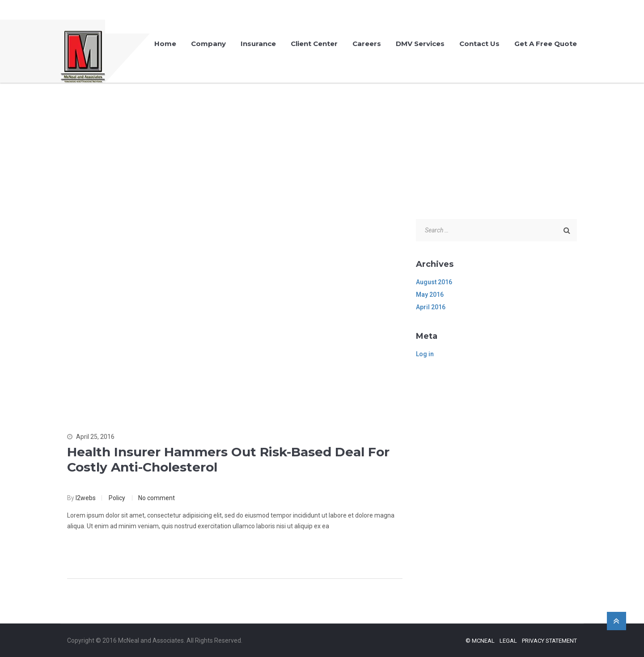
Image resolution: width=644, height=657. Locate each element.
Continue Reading (106, 551)
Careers (367, 44)
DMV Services (420, 44)
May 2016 (430, 295)
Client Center (314, 44)
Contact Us (479, 44)
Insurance (258, 44)
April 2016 (431, 307)
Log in (425, 354)
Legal (508, 641)
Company (208, 44)
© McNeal (480, 641)
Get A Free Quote (546, 44)
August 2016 (434, 282)
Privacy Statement (549, 641)
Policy (117, 498)
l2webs (86, 498)
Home (165, 44)
